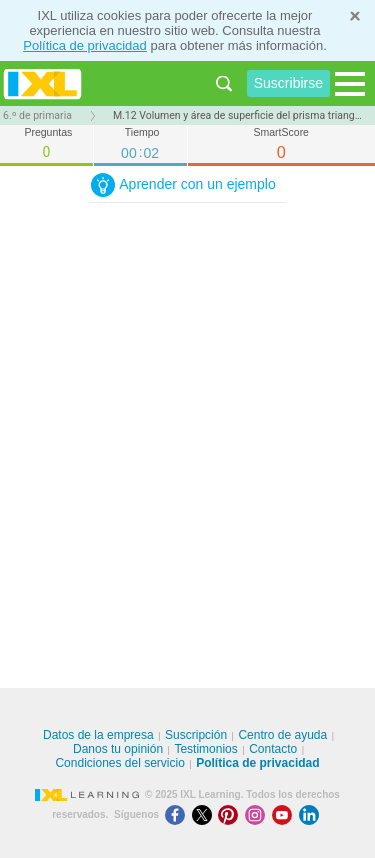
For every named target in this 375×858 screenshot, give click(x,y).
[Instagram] (258, 814)
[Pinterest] (231, 814)
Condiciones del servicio (119, 763)
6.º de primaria (37, 115)
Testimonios (205, 749)
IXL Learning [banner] (42, 83)
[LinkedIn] (311, 814)
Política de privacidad (85, 45)
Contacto (273, 749)
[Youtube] (285, 814)
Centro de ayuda (282, 735)
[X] (205, 814)
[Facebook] (178, 814)
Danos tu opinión (118, 749)
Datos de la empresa (98, 735)
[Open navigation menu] (350, 84)
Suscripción (196, 735)
